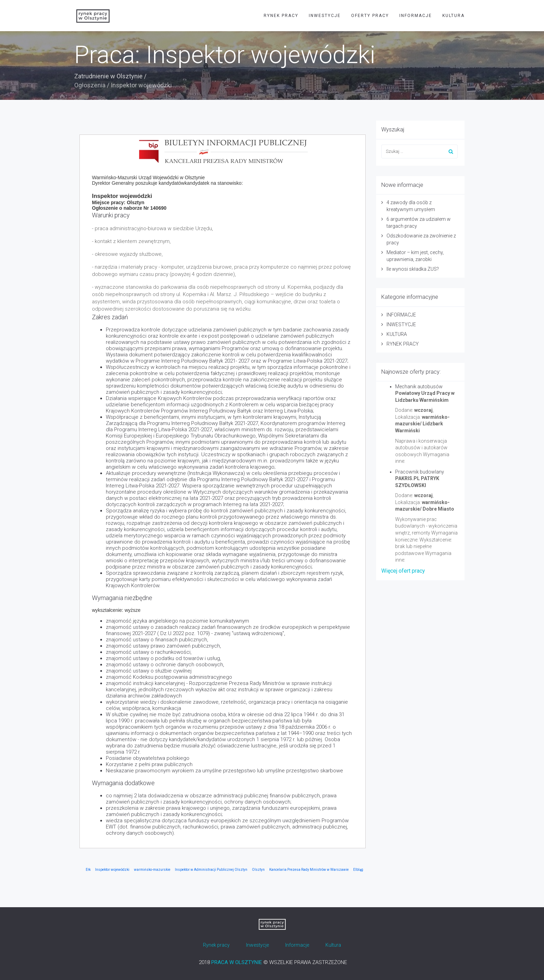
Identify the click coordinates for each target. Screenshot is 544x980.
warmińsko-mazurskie (152, 870)
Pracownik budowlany (420, 472)
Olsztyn (258, 870)
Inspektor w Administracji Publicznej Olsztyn (211, 870)
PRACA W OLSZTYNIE (237, 962)
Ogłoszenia (90, 85)
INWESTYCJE (325, 16)
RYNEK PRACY (281, 16)
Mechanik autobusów (419, 387)
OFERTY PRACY (370, 16)
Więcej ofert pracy (403, 571)
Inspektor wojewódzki (112, 870)
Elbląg (358, 870)
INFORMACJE (416, 16)
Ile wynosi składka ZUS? (413, 269)
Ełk (88, 870)
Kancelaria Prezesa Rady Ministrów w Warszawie (309, 870)
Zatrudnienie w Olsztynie (108, 76)
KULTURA (453, 16)
